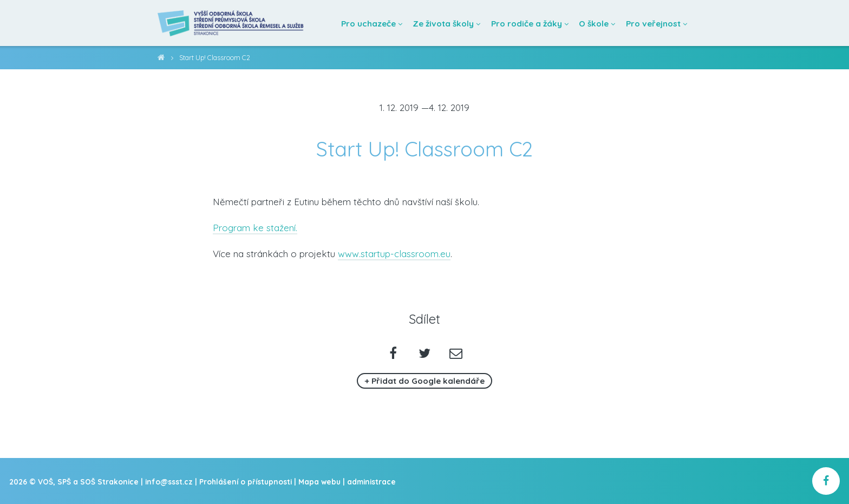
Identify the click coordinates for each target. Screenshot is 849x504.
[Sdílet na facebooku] (393, 354)
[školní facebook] (826, 481)
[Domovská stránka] (231, 23)
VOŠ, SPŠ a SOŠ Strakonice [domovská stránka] (161, 59)
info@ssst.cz (169, 482)
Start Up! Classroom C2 (215, 58)
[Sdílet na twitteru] (425, 354)
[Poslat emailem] (456, 354)
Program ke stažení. (255, 228)
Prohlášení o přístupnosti (246, 482)
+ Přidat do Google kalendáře (424, 381)
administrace (371, 482)
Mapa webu (319, 482)
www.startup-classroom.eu (394, 254)
